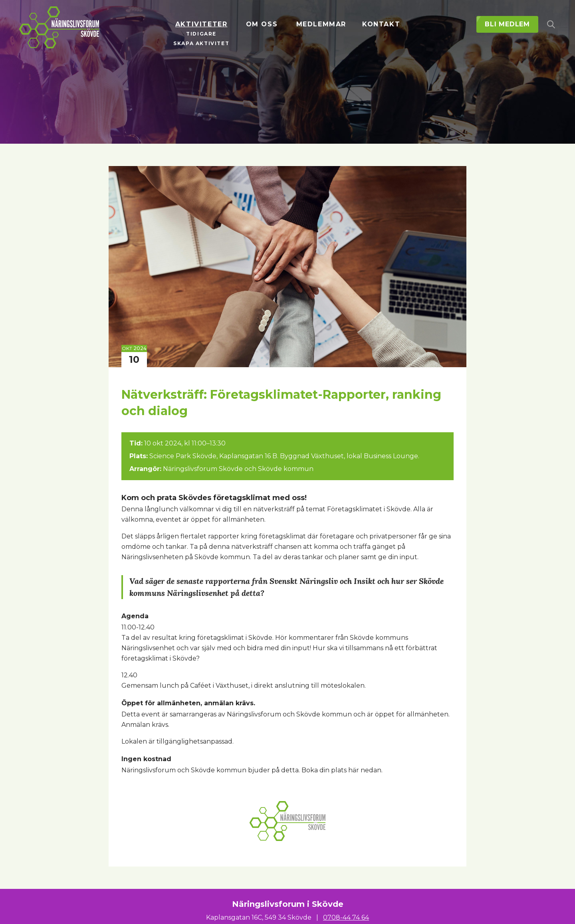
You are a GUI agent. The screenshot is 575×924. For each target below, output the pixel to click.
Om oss (262, 24)
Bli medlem (507, 24)
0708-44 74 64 (346, 917)
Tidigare (201, 34)
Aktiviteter (201, 24)
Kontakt (381, 24)
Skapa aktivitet (201, 43)
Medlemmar (321, 24)
